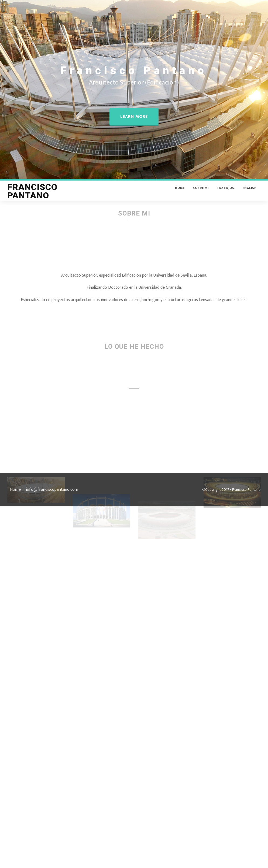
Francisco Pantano (32, 195)
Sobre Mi (201, 192)
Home (180, 192)
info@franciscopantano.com (52, 490)
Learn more (134, 117)
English (250, 192)
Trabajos (226, 192)
